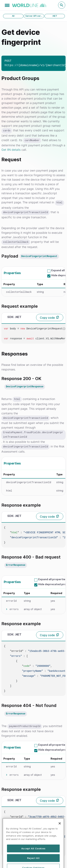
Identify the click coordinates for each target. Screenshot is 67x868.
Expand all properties (53, 579)
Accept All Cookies (33, 856)
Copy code (47, 318)
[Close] (60, 831)
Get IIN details (11, 150)
